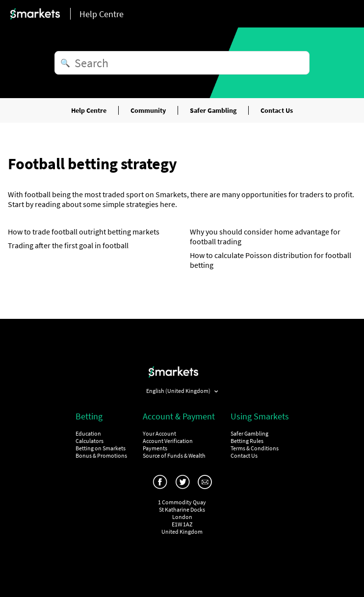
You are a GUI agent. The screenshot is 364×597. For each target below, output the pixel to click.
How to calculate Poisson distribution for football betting (271, 260)
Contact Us (277, 110)
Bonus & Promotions (101, 455)
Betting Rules (247, 441)
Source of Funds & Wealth (174, 455)
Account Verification (168, 441)
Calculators (90, 441)
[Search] (182, 63)
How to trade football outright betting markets (84, 232)
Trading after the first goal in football (68, 245)
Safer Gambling (213, 110)
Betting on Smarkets (101, 448)
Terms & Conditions (255, 448)
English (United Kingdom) (179, 391)
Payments (155, 448)
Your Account (159, 433)
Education (88, 433)
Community (148, 110)
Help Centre (89, 110)
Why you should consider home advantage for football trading (265, 236)
